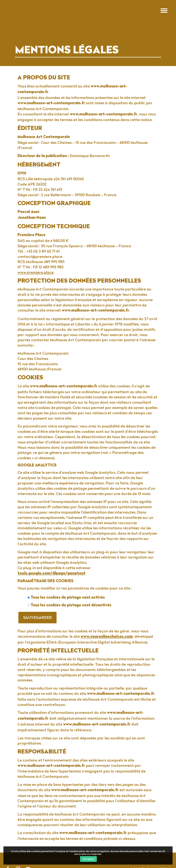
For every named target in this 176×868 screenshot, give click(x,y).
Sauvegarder (37, 617)
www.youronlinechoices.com (107, 637)
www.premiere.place (36, 272)
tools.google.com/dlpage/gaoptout (51, 573)
